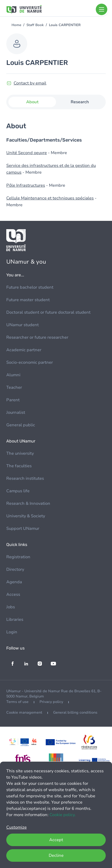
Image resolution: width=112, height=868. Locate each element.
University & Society (26, 516)
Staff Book (35, 25)
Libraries (15, 620)
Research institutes (25, 478)
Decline (56, 855)
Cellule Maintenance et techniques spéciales (50, 198)
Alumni (13, 375)
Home (16, 25)
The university (20, 453)
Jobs (11, 607)
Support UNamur (23, 529)
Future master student (28, 300)
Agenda (14, 582)
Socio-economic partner (30, 362)
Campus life (18, 491)
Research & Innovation (28, 503)
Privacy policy (51, 702)
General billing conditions (75, 712)
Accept (56, 840)
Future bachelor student (30, 287)
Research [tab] (80, 102)
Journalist (16, 412)
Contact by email (30, 83)
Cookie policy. (63, 815)
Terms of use (17, 702)
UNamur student (23, 325)
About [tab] (32, 102)
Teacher (14, 387)
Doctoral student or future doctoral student (48, 312)
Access (13, 594)
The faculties (19, 466)
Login (12, 632)
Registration (18, 557)
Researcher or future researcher (37, 337)
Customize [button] (16, 827)
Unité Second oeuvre (27, 153)
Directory (15, 569)
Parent (13, 400)
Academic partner (24, 350)
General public (21, 425)
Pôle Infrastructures (26, 185)
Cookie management (24, 712)
